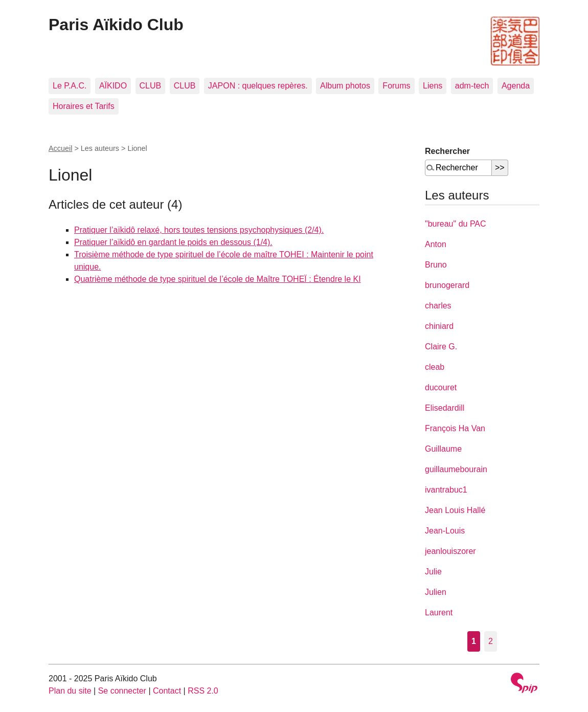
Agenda (516, 86)
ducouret (441, 387)
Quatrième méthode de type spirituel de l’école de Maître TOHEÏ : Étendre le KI (218, 279)
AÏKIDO (113, 86)
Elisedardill (445, 408)
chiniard (439, 326)
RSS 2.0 (203, 691)
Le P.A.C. (70, 86)
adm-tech (472, 86)
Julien (436, 592)
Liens (433, 86)
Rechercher (447, 151)
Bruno (436, 265)
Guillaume (443, 449)
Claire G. (441, 347)
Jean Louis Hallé (455, 510)
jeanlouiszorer (450, 551)
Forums (396, 86)
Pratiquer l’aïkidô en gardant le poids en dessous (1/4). (173, 242)
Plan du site (70, 691)
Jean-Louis (445, 531)
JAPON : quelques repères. (258, 86)
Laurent (439, 613)
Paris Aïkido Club (116, 25)
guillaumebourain (456, 469)
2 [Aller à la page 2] (491, 641)
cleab (435, 367)
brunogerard (447, 285)
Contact (167, 691)
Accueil (60, 148)
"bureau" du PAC (456, 224)
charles (438, 306)
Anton (436, 244)
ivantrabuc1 (446, 490)
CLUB (151, 86)
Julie (433, 572)
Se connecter (122, 691)
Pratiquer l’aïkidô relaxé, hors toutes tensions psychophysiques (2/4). (199, 230)
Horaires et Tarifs (84, 106)
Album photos (345, 86)
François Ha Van (455, 428)
